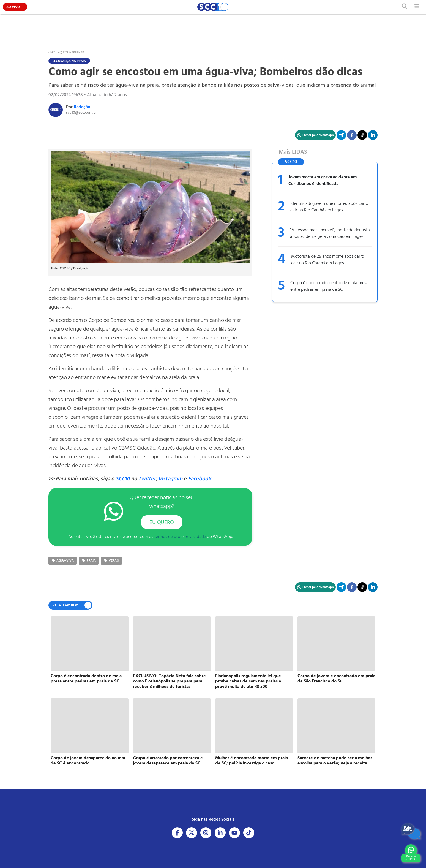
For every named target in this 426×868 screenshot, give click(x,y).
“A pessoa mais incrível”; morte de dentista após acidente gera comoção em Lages (330, 233)
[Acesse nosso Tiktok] (249, 833)
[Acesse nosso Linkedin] (220, 833)
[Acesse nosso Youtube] (234, 833)
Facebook (199, 479)
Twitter (147, 479)
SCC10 (123, 479)
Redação (82, 107)
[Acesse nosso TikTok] (362, 135)
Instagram (170, 479)
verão (111, 561)
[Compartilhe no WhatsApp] (315, 135)
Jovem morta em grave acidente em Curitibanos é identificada (323, 181)
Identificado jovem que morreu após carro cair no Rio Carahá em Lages (329, 207)
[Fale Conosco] (411, 831)
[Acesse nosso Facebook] (177, 833)
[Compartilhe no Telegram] (341, 135)
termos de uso (167, 537)
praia (89, 561)
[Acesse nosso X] (192, 833)
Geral (53, 53)
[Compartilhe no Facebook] (352, 135)
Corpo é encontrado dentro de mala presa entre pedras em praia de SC (329, 286)
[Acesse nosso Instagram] (206, 833)
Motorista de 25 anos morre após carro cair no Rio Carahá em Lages (328, 260)
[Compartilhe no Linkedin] (373, 135)
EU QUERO (162, 523)
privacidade (195, 537)
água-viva (62, 561)
